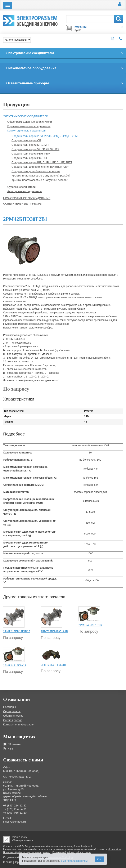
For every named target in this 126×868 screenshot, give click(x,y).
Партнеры (9, 707)
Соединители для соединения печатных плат (40, 167)
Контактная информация (19, 724)
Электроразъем (37, 20)
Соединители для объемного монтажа (36, 171)
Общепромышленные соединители (30, 122)
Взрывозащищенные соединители (29, 126)
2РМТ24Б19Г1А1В (15, 665)
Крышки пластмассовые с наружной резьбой (40, 180)
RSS (10, 749)
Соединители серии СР (26, 140)
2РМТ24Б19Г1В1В (90, 625)
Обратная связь (13, 716)
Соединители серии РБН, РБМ (31, 154)
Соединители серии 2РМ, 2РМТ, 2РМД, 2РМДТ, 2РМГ (45, 136)
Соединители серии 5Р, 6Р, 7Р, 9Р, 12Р (35, 149)
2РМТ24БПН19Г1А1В (54, 631)
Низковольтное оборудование (27, 198)
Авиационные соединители (24, 191)
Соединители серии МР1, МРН (31, 145)
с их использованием (74, 861)
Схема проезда (13, 720)
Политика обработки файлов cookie (72, 852)
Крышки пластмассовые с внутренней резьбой (41, 176)
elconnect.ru (114, 849)
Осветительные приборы (23, 204)
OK (99, 859)
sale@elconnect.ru (14, 822)
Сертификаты (12, 711)
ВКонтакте (14, 744)
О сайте (8, 862)
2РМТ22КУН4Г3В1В (53, 665)
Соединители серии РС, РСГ (30, 158)
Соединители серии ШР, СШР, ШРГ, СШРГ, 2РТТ (42, 162)
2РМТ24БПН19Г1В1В (17, 631)
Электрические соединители (26, 116)
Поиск (118, 19)
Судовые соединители (21, 187)
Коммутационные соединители (27, 131)
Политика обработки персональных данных (26, 852)
